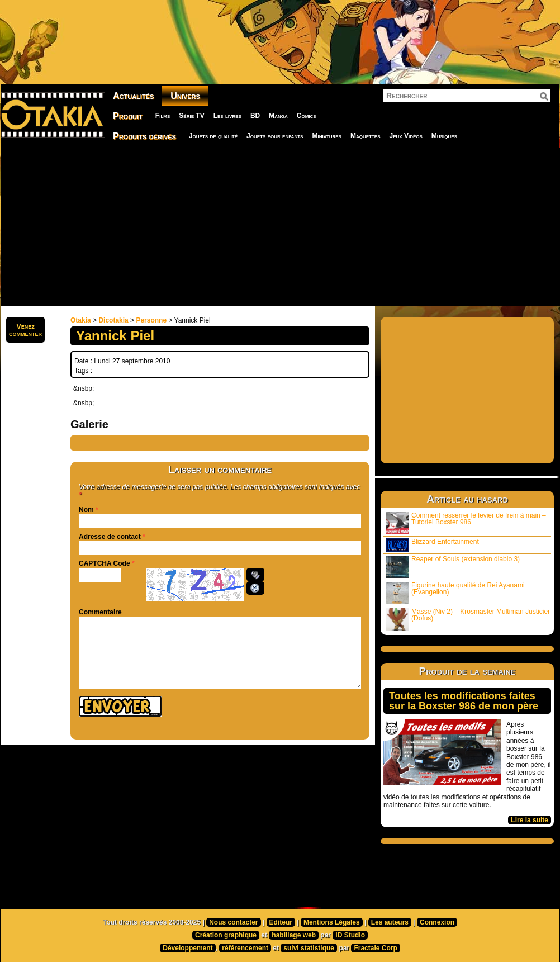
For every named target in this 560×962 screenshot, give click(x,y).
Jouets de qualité (213, 136)
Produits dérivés (144, 136)
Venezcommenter (25, 330)
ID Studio (350, 935)
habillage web (294, 935)
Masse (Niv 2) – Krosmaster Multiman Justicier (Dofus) (468, 619)
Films (163, 116)
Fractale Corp (375, 948)
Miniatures (327, 136)
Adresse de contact (110, 537)
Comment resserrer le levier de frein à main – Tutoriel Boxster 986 (466, 523)
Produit (128, 116)
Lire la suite (530, 820)
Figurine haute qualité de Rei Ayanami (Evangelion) (455, 593)
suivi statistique (309, 948)
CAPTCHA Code (105, 563)
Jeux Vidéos (405, 136)
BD (255, 116)
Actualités (133, 96)
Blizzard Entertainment (433, 545)
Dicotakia (113, 320)
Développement (188, 948)
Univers (185, 96)
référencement (245, 948)
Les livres (227, 116)
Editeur (281, 922)
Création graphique (226, 935)
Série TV (191, 116)
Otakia (81, 320)
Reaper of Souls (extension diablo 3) (453, 567)
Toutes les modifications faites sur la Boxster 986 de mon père (464, 701)
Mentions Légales (332, 922)
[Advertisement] (253, 226)
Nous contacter (233, 922)
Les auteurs (390, 922)
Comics (307, 116)
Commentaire (100, 612)
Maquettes (366, 136)
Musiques (444, 136)
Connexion (437, 922)
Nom (86, 510)
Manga (278, 116)
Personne (151, 320)
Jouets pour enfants (275, 136)
